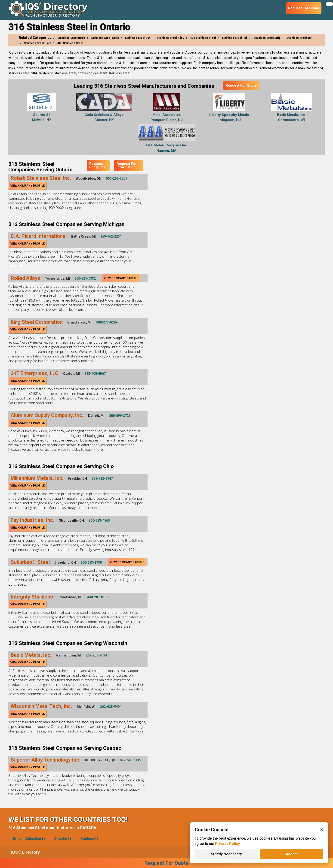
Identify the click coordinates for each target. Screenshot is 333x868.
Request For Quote (241, 85)
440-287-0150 (98, 597)
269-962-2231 (111, 236)
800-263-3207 (117, 178)
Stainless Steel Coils (105, 38)
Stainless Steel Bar (299, 38)
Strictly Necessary (226, 854)
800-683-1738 (91, 563)
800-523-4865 (99, 520)
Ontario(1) (63, 839)
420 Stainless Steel (203, 38)
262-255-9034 (96, 655)
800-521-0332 (85, 278)
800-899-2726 (120, 416)
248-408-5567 (95, 374)
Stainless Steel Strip (267, 38)
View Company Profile (28, 186)
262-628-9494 (111, 707)
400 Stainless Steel (70, 43)
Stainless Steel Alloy (170, 38)
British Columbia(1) (29, 839)
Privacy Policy (227, 844)
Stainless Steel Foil (235, 38)
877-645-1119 (130, 760)
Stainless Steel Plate (38, 43)
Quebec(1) (89, 839)
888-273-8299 (107, 322)
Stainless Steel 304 (138, 38)
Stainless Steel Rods (71, 38)
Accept (292, 854)
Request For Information (127, 165)
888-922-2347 (102, 478)
